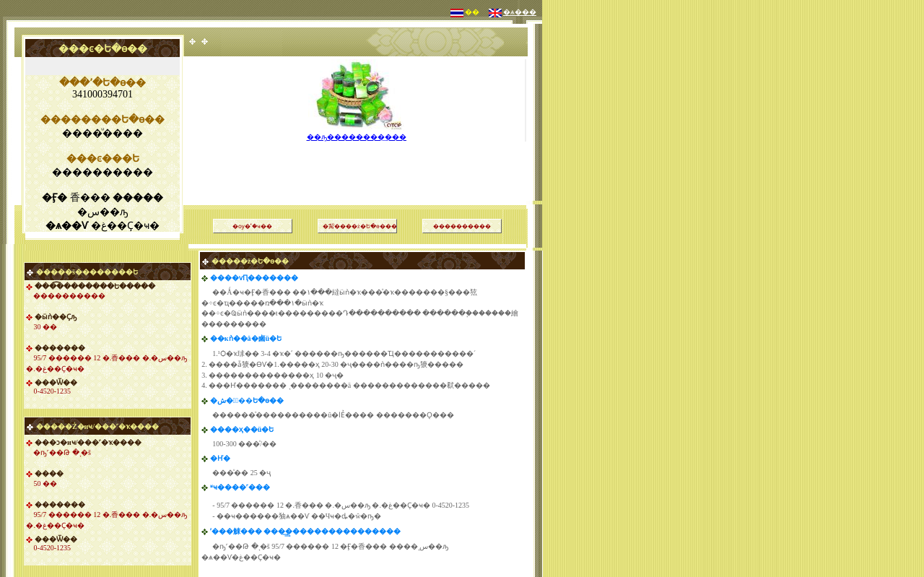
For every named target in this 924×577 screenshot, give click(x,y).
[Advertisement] (357, 155)
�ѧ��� (520, 12)
